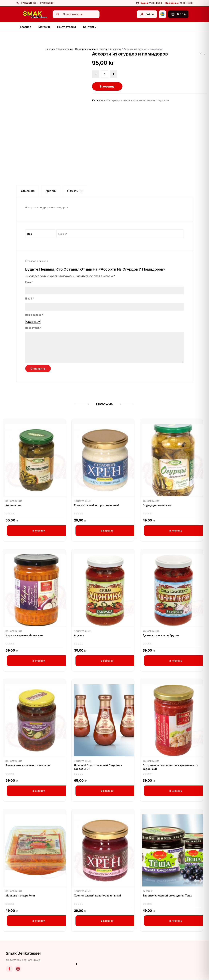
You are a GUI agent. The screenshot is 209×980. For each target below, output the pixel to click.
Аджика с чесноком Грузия (161, 635)
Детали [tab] (51, 191)
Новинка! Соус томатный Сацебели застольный (98, 767)
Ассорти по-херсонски (201, 56)
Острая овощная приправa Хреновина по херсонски (170, 767)
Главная (26, 27)
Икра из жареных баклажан (24, 635)
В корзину (107, 86)
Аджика (79, 635)
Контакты (90, 27)
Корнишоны (13, 505)
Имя (29, 282)
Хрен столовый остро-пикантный (97, 505)
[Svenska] (162, 14)
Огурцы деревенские (157, 505)
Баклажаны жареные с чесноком (28, 766)
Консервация (65, 49)
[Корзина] (178, 14)
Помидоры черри (205, 56)
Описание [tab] (28, 191)
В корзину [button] (39, 531)
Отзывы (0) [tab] (75, 191)
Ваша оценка (34, 315)
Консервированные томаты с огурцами (98, 49)
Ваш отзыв (33, 328)
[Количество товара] (105, 74)
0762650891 (47, 3)
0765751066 (28, 3)
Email (30, 298)
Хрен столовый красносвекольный (97, 896)
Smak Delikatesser (24, 953)
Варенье (148, 891)
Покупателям (66, 27)
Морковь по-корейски (20, 896)
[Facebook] (9, 969)
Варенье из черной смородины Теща (167, 896)
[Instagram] (18, 969)
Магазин (44, 27)
